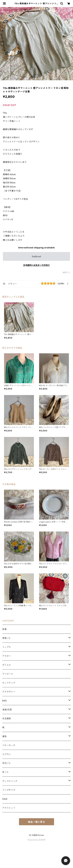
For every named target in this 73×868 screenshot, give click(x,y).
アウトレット (9, 808)
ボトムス (7, 665)
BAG (5, 701)
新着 (5, 629)
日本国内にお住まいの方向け (36, 265)
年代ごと (7, 763)
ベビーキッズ (9, 745)
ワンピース (8, 674)
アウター (7, 656)
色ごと (6, 772)
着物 (5, 736)
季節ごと (7, 638)
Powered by (37, 840)
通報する (66, 272)
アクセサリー (9, 692)
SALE (5, 799)
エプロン (7, 754)
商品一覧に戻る (36, 822)
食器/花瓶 (7, 710)
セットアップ (9, 683)
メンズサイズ (9, 790)
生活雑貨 (7, 719)
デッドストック (10, 781)
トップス (7, 647)
